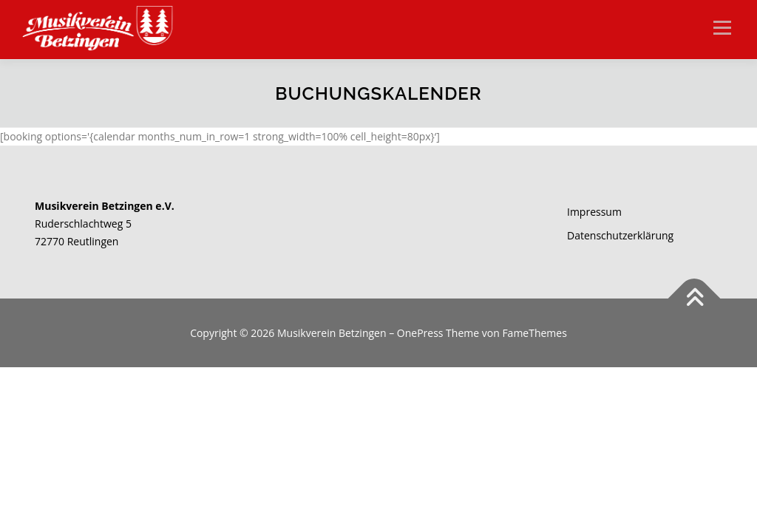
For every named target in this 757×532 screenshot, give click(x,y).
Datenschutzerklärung (620, 235)
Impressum (594, 212)
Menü (722, 28)
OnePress (420, 333)
